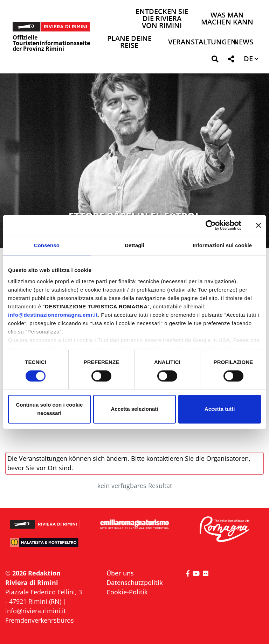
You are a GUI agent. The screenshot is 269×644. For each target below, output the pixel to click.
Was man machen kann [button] (227, 19)
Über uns (120, 573)
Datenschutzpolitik (135, 582)
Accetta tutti (220, 409)
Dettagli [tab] (134, 245)
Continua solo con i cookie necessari (49, 409)
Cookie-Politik (127, 592)
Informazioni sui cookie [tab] (222, 245)
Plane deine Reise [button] (129, 42)
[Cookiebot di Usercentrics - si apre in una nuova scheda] (211, 225)
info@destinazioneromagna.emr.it (53, 315)
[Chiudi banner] (258, 225)
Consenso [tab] (47, 245)
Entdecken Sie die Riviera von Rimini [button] (162, 19)
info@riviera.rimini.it (36, 611)
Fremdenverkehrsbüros (40, 620)
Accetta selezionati (134, 409)
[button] (215, 60)
